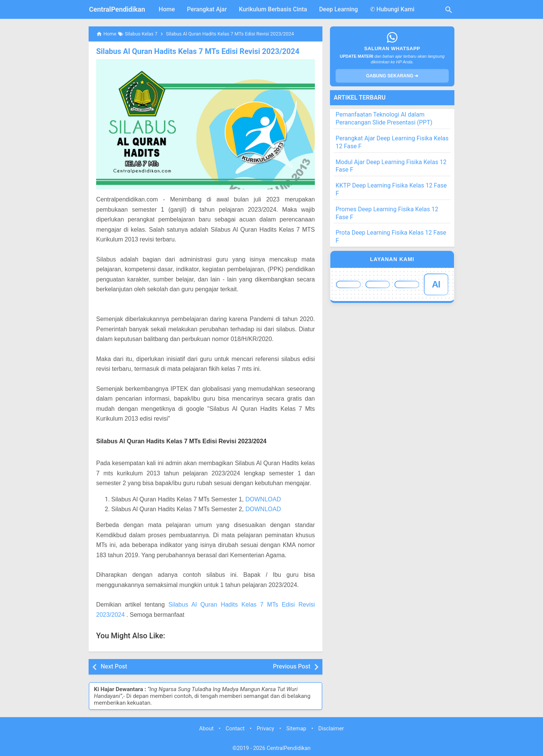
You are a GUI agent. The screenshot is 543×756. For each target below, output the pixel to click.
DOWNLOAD (263, 499)
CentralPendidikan (117, 9)
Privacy (266, 729)
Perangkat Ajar (207, 9)
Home (167, 9)
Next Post (114, 666)
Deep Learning (338, 9)
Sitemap (296, 729)
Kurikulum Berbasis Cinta (273, 9)
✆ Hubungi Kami (392, 9)
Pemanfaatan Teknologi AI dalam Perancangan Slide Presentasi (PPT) (384, 118)
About (206, 729)
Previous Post (292, 666)
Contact (235, 729)
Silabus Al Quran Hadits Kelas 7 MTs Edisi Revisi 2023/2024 (198, 51)
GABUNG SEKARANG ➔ (392, 76)
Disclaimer (331, 729)
